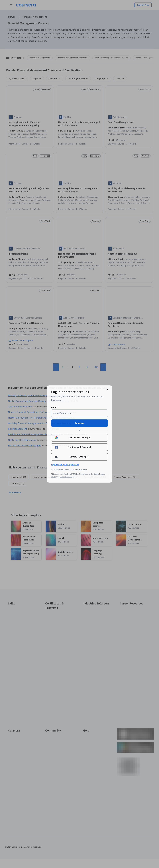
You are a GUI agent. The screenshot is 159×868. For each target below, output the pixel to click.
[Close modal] (108, 389)
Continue (79, 423)
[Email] (79, 413)
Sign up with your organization (65, 465)
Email (55, 407)
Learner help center (79, 469)
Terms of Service (66, 477)
